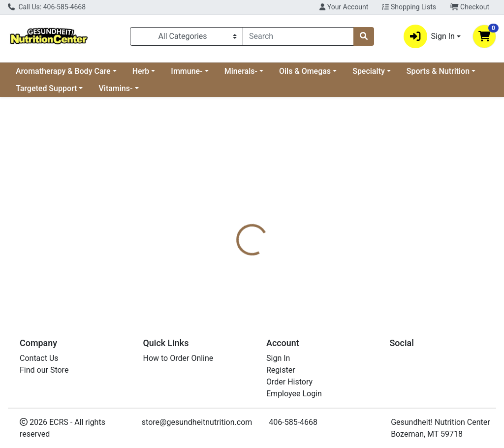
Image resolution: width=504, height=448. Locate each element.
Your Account (344, 7)
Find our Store (44, 370)
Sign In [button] (429, 36)
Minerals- (241, 71)
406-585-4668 (293, 422)
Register (281, 370)
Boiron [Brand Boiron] (320, 260)
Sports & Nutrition (438, 71)
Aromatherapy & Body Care (63, 71)
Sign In (278, 358)
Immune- (187, 71)
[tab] (237, 224)
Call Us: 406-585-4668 (47, 7)
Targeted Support (46, 88)
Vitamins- (115, 88)
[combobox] (298, 36)
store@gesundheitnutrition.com (197, 422)
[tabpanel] (357, 270)
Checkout (470, 7)
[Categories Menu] (187, 36)
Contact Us (39, 358)
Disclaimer (325, 224)
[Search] (298, 36)
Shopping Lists (409, 7)
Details (237, 224)
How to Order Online (178, 358)
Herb (141, 71)
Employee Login (294, 394)
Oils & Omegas (305, 71)
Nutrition (277, 224)
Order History (289, 382)
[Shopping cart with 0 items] (484, 36)
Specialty (369, 71)
